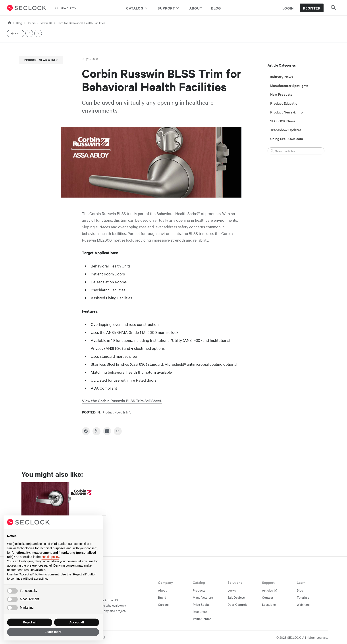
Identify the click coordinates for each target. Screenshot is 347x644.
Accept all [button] (77, 622)
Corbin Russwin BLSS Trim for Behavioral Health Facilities (66, 23)
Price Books (201, 604)
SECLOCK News (283, 121)
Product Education (285, 103)
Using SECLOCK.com (287, 138)
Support (169, 8)
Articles (270, 590)
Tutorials (303, 597)
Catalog (137, 8)
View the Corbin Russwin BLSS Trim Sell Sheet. (122, 401)
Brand (162, 597)
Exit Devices (236, 597)
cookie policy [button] (50, 557)
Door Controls (237, 604)
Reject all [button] (30, 622)
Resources (200, 611)
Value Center (202, 619)
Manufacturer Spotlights (289, 85)
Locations (269, 604)
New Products (281, 94)
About (196, 8)
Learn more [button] (53, 632)
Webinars (303, 604)
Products (199, 590)
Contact (268, 597)
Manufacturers (203, 597)
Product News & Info (41, 60)
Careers (163, 604)
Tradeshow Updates (286, 130)
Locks (232, 590)
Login (288, 8)
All (17, 34)
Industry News (282, 77)
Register (312, 8)
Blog (216, 8)
